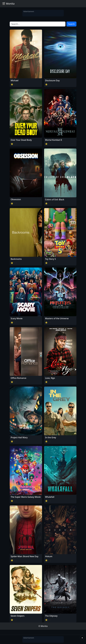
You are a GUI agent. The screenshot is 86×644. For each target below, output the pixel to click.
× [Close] (82, 638)
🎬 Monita (8, 4)
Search (71, 24)
